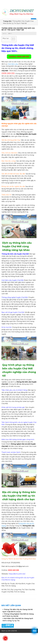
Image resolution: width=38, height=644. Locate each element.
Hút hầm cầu (13, 64)
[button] (12, 39)
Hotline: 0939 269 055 (19, 57)
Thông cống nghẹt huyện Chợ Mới (14, 297)
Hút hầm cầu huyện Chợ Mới (12, 280)
